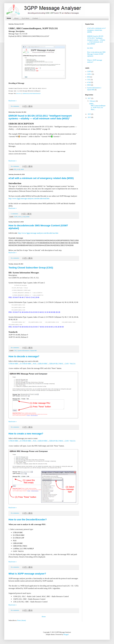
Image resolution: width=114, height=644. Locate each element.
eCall (18, 169)
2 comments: (15, 214)
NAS (35, 364)
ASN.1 (20, 217)
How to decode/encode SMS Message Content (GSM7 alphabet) (96, 54)
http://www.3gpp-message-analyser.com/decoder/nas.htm (38, 233)
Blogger (66, 634)
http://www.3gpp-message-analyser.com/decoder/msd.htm (29, 198)
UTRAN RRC (14, 364)
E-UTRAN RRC (26, 364)
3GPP (16, 217)
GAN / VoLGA (70, 364)
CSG (15, 350)
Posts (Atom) (22, 620)
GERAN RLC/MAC (56, 364)
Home (9, 18)
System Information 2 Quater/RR (27, 350)
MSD (22, 169)
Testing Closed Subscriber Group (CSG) (31, 268)
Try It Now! (25, 18)
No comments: (15, 106)
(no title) (90, 48)
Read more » (13, 101)
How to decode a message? (24, 356)
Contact (35, 18)
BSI (15, 169)
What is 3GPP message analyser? (27, 574)
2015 (89, 114)
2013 (89, 117)
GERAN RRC (43, 364)
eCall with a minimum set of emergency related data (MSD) (41, 178)
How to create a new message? (26, 433)
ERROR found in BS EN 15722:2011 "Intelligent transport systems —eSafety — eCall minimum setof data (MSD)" (40, 117)
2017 (89, 98)
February (93, 101)
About (16, 18)
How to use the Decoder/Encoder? (28, 519)
